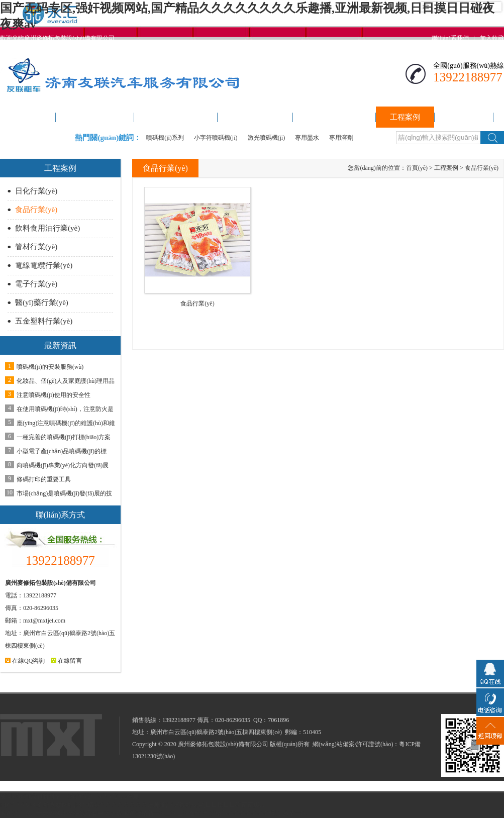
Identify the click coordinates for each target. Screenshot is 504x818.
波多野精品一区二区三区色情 (162, 813)
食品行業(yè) (36, 210)
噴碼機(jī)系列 (165, 138)
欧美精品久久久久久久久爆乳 (242, 813)
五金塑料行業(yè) (44, 321)
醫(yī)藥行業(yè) (42, 302)
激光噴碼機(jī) (267, 138)
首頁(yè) (417, 168)
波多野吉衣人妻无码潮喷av (36, 813)
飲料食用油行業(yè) (47, 228)
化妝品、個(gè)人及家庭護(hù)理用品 (66, 381)
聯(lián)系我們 (450, 38)
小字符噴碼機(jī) (216, 138)
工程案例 (446, 168)
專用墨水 (307, 138)
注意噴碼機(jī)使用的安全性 (54, 395)
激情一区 (295, 813)
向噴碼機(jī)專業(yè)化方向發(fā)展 (63, 465)
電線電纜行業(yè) (44, 265)
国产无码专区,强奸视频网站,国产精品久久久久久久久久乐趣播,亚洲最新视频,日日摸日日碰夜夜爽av (132, 805)
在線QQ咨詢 (25, 661)
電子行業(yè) (36, 284)
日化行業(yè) (36, 191)
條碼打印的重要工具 (44, 479)
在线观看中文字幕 (97, 813)
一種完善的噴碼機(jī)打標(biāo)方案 (64, 437)
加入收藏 (492, 38)
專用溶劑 (341, 138)
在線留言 (66, 661)
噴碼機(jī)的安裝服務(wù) (50, 367)
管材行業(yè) (36, 247)
